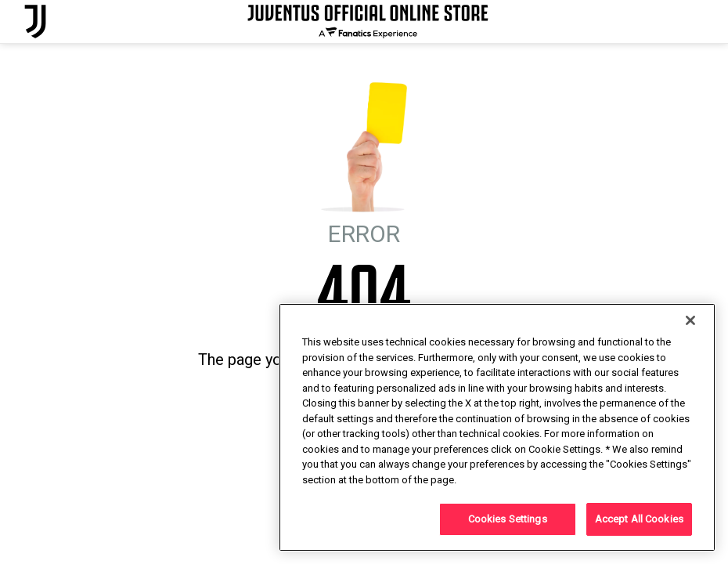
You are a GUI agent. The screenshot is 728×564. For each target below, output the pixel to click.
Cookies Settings (508, 519)
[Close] (690, 320)
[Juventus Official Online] (35, 22)
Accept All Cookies (639, 519)
